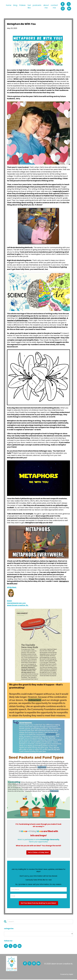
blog (15, 5)
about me (46, 7)
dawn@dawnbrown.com (18, 603)
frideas (22, 5)
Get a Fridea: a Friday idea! (39, 852)
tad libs (29, 7)
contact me (54, 7)
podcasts (37, 5)
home (9, 5)
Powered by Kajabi (67, 975)
